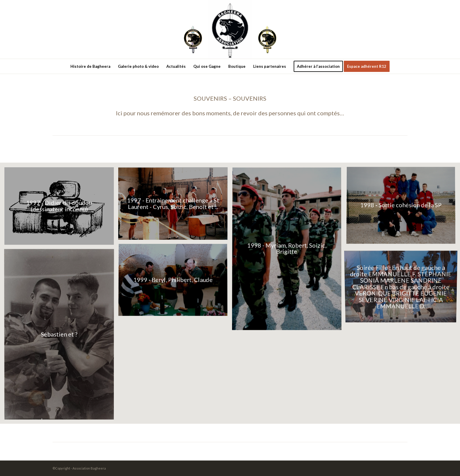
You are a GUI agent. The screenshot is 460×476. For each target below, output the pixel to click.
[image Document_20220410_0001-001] (289, 251)
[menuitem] (90, 66)
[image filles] (403, 286)
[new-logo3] (230, 29)
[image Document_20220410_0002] (403, 208)
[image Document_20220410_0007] (61, 208)
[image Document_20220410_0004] (175, 283)
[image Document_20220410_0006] (175, 206)
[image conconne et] (61, 336)
